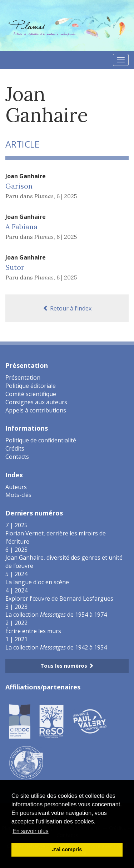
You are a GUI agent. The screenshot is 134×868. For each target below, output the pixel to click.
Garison (19, 186)
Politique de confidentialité (41, 440)
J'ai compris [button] (67, 849)
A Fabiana (21, 227)
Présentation (23, 377)
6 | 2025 (67, 196)
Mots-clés (18, 495)
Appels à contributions (36, 410)
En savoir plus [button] (31, 831)
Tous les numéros (67, 666)
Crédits (15, 448)
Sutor (15, 267)
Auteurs (16, 487)
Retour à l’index (67, 308)
